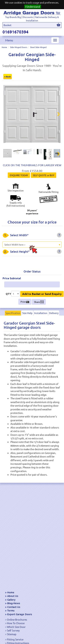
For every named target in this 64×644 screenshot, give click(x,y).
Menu (9, 40)
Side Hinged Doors (19, 47)
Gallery (11, 600)
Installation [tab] (41, 313)
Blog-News (14, 603)
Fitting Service (15, 639)
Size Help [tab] (27, 313)
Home (4, 47)
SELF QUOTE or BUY (44, 175)
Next (57, 115)
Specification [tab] (13, 313)
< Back (8, 76)
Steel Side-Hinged (38, 47)
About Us (13, 596)
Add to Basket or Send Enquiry (42, 294)
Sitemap (12, 634)
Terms (11, 610)
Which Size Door (16, 627)
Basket (7, 25)
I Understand (33, 7)
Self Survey (13, 630)
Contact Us (14, 607)
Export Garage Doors (20, 614)
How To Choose (16, 623)
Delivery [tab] (54, 313)
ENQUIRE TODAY (19, 175)
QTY (8, 294)
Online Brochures (17, 619)
